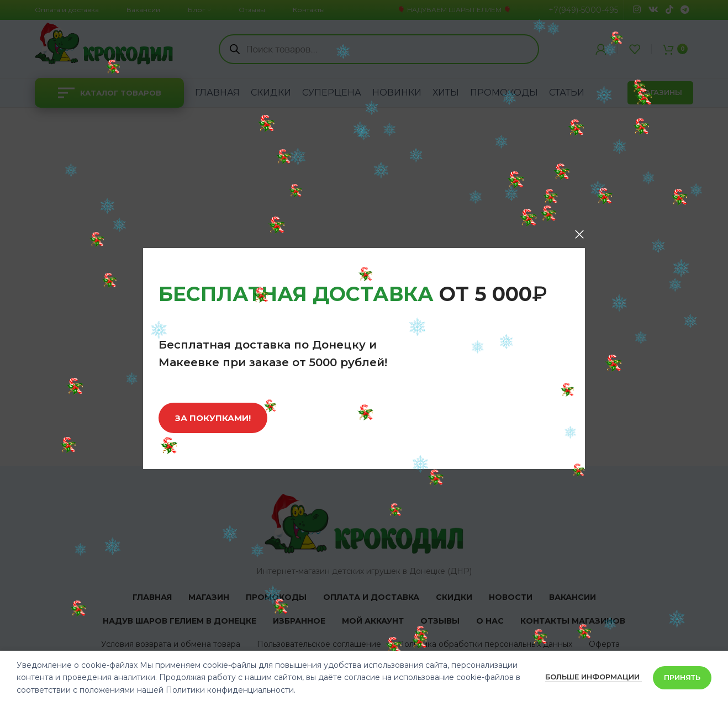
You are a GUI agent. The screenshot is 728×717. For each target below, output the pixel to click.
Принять (682, 677)
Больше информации (594, 677)
